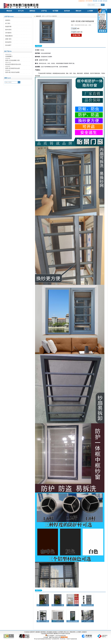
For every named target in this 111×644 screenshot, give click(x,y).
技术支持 (67, 11)
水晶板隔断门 (9, 56)
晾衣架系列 (8, 42)
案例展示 (38, 632)
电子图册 (55, 11)
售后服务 (50, 632)
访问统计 (55, 632)
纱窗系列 (8, 20)
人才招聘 (90, 11)
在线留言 (84, 632)
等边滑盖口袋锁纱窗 (73, 621)
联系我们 (44, 632)
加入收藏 (100, 1)
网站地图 (95, 1)
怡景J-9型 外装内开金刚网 (12, 72)
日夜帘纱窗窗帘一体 (58, 621)
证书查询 (61, 632)
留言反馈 (105, 1)
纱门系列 (8, 23)
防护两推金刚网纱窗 (43, 621)
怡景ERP (32, 632)
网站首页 (9, 11)
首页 (43, 16)
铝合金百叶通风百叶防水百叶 (13, 64)
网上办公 (67, 632)
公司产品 (44, 11)
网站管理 (73, 632)
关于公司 (21, 11)
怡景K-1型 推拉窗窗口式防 (12, 60)
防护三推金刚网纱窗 (88, 605)
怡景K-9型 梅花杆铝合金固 (12, 68)
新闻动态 (32, 11)
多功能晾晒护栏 (88, 621)
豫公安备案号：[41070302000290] (56, 636)
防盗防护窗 (8, 26)
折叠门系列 (8, 39)
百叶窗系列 (8, 33)
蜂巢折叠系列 (9, 36)
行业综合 (27, 632)
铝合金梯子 (8, 45)
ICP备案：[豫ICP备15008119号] (52, 637)
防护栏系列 (8, 30)
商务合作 (78, 11)
